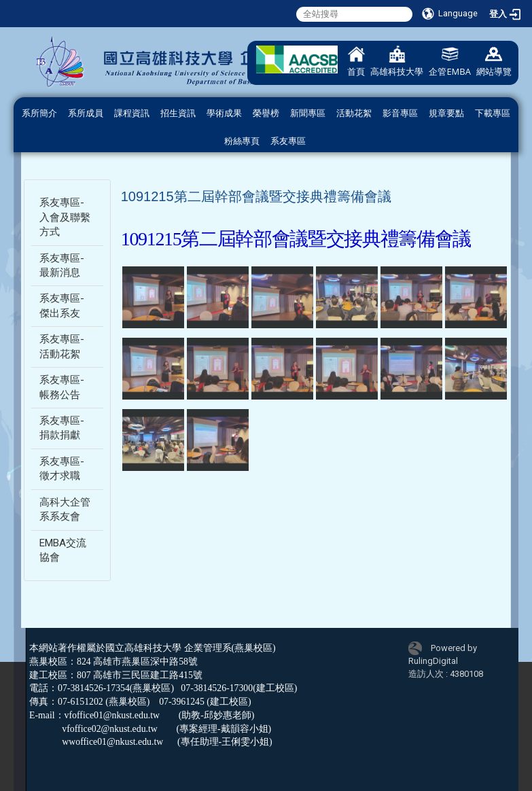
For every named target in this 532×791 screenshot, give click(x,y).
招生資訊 (178, 113)
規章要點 (446, 113)
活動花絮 (354, 113)
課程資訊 (132, 113)
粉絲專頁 (242, 141)
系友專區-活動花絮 (62, 346)
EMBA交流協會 (63, 550)
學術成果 (224, 113)
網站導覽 (494, 61)
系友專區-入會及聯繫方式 (65, 217)
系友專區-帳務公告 (62, 387)
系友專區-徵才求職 (62, 469)
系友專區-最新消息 (62, 265)
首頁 (356, 61)
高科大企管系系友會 (65, 509)
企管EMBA (450, 61)
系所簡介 (39, 113)
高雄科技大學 (397, 61)
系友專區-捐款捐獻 (62, 428)
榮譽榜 (266, 113)
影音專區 (400, 113)
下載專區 (493, 113)
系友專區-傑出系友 (62, 305)
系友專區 (288, 141)
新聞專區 (308, 113)
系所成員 (86, 113)
